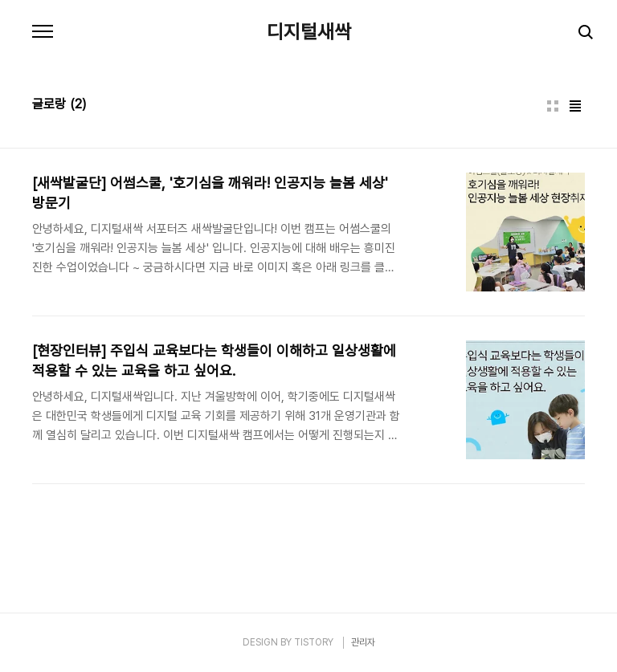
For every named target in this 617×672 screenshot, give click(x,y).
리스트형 (575, 106)
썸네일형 (553, 106)
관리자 (363, 642)
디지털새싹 (309, 32)
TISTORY (314, 642)
